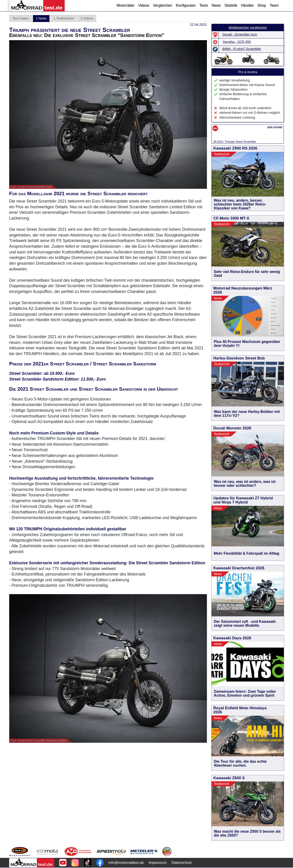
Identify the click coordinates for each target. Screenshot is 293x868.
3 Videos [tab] (87, 18)
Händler (247, 5)
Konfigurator (186, 5)
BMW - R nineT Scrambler (242, 49)
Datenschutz (182, 863)
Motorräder (125, 5)
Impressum (158, 863)
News (216, 5)
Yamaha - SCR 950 (237, 42)
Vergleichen (163, 5)
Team (274, 5)
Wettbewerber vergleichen (248, 28)
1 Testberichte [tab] (64, 18)
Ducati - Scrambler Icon (240, 34)
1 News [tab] (41, 18)
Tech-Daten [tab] (21, 18)
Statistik (231, 5)
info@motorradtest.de (126, 863)
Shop (262, 5)
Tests (204, 5)
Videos (144, 5)
